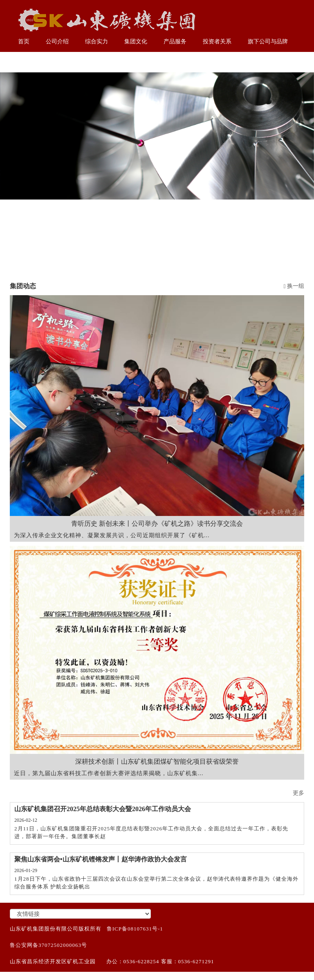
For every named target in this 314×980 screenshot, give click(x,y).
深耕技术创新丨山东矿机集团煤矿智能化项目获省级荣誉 (157, 761)
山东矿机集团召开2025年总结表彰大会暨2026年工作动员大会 (103, 809)
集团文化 (136, 41)
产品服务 (175, 41)
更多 (298, 793)
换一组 (294, 286)
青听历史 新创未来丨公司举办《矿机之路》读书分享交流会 (157, 524)
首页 (24, 41)
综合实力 (96, 41)
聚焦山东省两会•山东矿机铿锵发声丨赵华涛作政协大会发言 (101, 859)
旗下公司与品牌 (268, 41)
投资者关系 (217, 41)
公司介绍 (57, 41)
